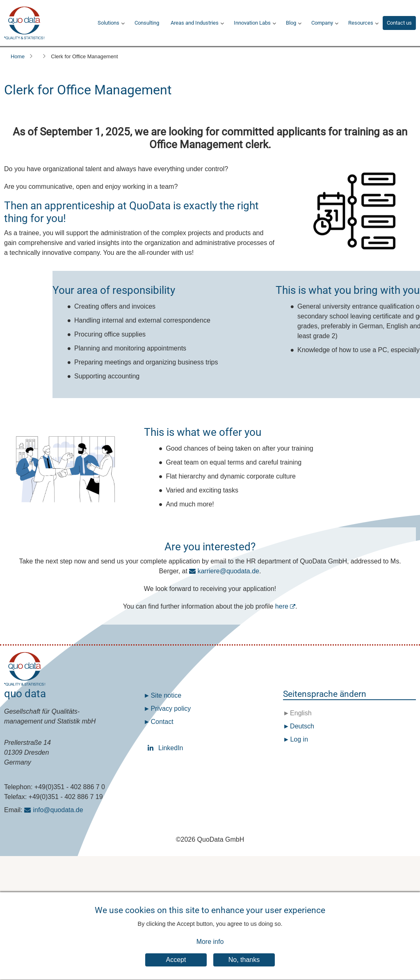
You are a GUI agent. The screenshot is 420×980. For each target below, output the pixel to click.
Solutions (108, 23)
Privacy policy (171, 709)
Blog (291, 23)
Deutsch (301, 726)
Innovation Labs (252, 23)
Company (322, 23)
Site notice (166, 695)
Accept (176, 967)
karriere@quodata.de (228, 571)
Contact (162, 722)
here (282, 606)
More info (210, 949)
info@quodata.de (58, 810)
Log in (299, 739)
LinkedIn (152, 748)
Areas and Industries (195, 23)
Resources (361, 23)
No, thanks (244, 967)
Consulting (147, 23)
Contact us (399, 23)
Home (18, 56)
